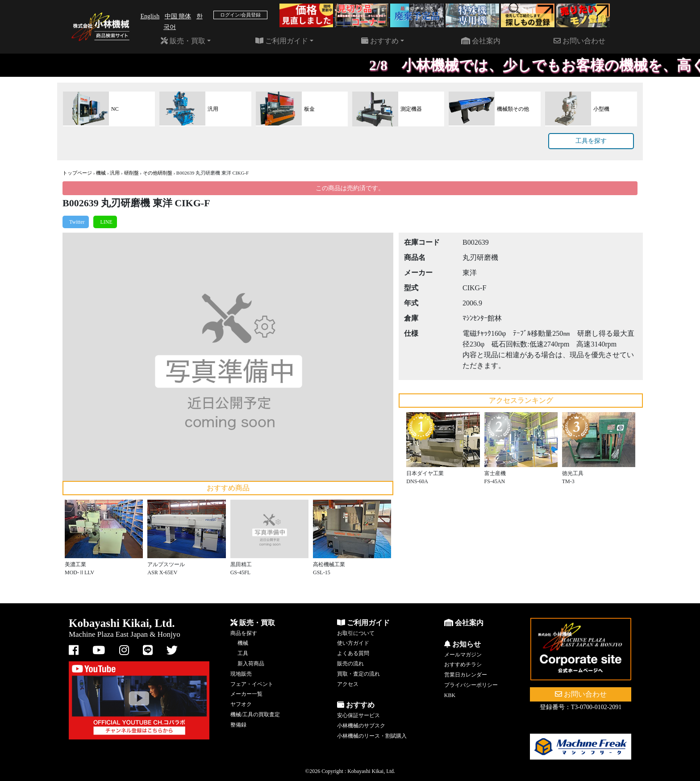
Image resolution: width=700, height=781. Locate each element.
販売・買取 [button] (183, 41)
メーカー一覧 (246, 694)
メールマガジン (463, 655)
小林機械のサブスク (361, 726)
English (150, 16)
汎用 (115, 173)
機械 (101, 173)
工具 (243, 653)
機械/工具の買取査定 (255, 714)
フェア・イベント (252, 684)
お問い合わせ (579, 41)
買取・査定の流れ (358, 674)
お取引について (356, 633)
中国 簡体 (178, 16)
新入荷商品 (251, 664)
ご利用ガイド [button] (282, 41)
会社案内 (481, 41)
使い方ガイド (353, 643)
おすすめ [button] (380, 41)
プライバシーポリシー (471, 685)
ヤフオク (241, 704)
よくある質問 (353, 653)
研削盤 (131, 173)
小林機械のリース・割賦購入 (372, 736)
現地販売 (241, 674)
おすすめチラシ (463, 664)
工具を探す (591, 141)
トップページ (77, 173)
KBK (450, 695)
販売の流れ (350, 664)
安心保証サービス (358, 715)
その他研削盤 (158, 173)
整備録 (238, 725)
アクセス (348, 684)
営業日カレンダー (466, 675)
